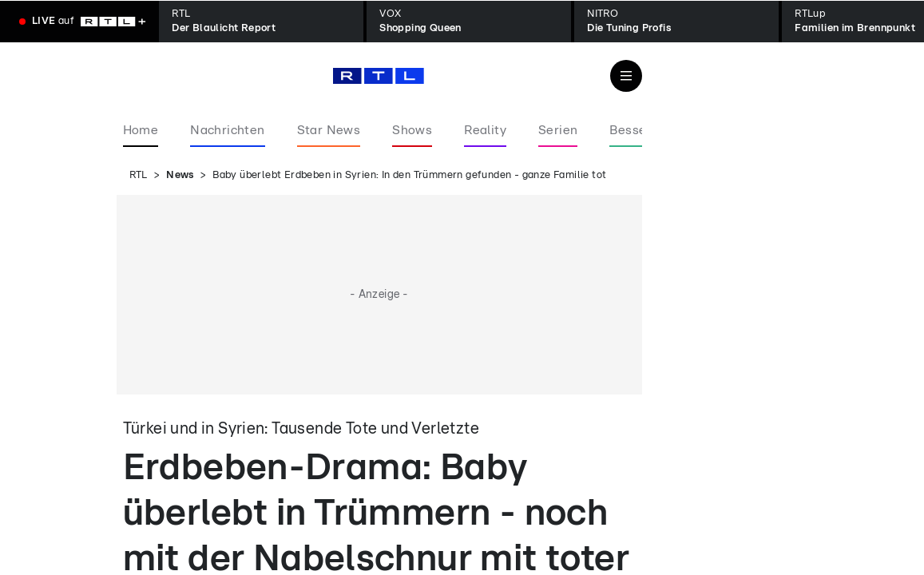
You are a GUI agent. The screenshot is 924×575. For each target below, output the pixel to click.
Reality (485, 130)
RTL (139, 175)
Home (141, 130)
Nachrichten (227, 130)
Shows (412, 130)
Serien (558, 130)
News (180, 175)
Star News (329, 130)
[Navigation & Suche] (626, 76)
